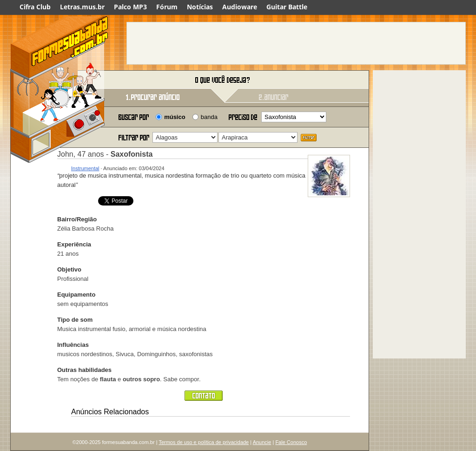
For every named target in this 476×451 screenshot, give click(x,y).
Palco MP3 (130, 7)
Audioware (240, 7)
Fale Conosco (291, 442)
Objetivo (69, 269)
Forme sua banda (59, 80)
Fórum (167, 7)
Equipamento (76, 295)
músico (175, 117)
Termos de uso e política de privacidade (204, 442)
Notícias (200, 7)
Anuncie (262, 442)
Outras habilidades (84, 370)
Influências (73, 345)
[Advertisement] (296, 43)
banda (209, 117)
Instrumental (85, 168)
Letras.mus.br (82, 7)
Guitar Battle (287, 7)
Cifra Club (35, 7)
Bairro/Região (77, 219)
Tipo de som (75, 320)
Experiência (74, 244)
